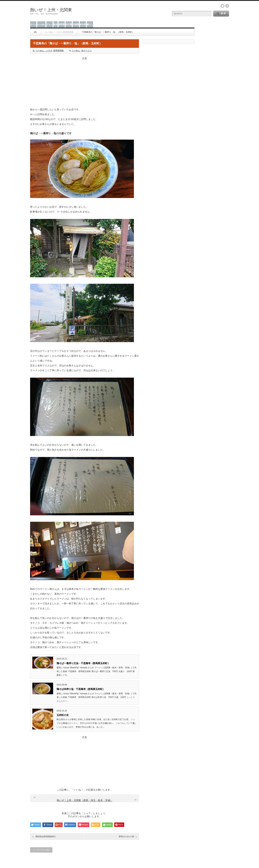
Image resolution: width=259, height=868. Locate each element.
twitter (222, 6)
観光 (56, 24)
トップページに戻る (41, 850)
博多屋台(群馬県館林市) (45, 836)
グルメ (49, 24)
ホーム (33, 24)
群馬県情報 (58, 51)
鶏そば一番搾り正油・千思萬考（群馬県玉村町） (83, 663)
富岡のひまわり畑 (126, 836)
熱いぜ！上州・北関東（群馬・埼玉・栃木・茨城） (85, 800)
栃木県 (83, 24)
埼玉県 (69, 24)
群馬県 (62, 24)
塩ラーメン (87, 51)
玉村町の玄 (63, 715)
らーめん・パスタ (44, 51)
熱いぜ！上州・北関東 (51, 10)
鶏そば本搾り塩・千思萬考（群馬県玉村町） (81, 689)
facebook (227, 6)
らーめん (41, 24)
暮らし (90, 24)
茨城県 (76, 24)
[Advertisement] (85, 82)
